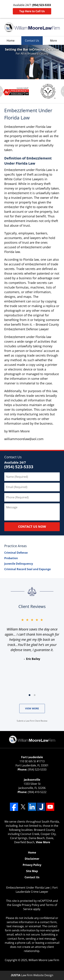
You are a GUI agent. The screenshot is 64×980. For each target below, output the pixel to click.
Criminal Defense (16, 553)
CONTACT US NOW (32, 527)
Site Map (32, 871)
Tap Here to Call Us (32, 11)
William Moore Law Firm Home (32, 27)
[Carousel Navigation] (32, 695)
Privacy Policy (32, 865)
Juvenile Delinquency (19, 564)
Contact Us (32, 41)
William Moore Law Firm (44, 960)
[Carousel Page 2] (35, 695)
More (53, 41)
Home (11, 41)
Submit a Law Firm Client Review (32, 721)
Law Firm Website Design (32, 975)
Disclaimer (32, 859)
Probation (11, 558)
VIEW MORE (32, 708)
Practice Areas (16, 546)
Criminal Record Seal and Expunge (27, 569)
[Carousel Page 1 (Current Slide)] (30, 695)
